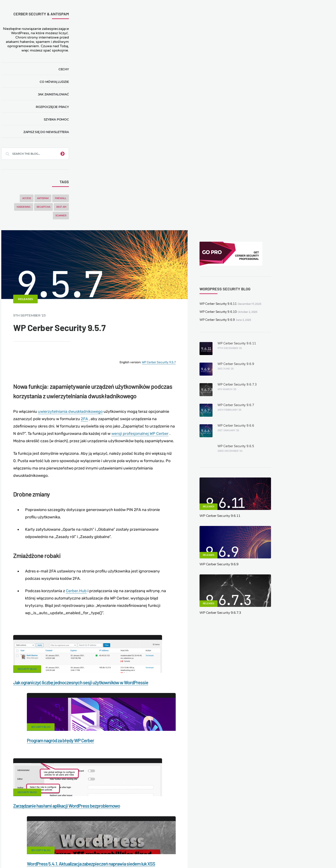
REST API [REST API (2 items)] (65, 211)
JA (223, 854)
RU (205, 854)
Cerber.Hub (156, 381)
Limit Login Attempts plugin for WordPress (97, 854)
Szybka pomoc (60, 124)
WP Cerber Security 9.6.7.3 (300, 154)
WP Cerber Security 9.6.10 (282, 82)
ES (195, 854)
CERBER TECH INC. (29, 842)
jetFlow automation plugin (165, 854)
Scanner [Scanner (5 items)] (65, 220)
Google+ (168, 611)
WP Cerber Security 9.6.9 (281, 90)
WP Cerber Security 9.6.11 (282, 74)
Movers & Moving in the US (57, 849)
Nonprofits (300, 842)
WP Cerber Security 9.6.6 (299, 195)
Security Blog (108, 460)
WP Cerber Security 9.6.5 (299, 216)
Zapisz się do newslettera (50, 136)
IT (214, 854)
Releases (107, 92)
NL (210, 854)
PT (218, 854)
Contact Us (60, 842)
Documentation (88, 842)
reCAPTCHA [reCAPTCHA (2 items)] (48, 211)
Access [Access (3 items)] (31, 203)
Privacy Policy (253, 842)
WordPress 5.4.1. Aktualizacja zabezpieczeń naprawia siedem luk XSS (205, 562)
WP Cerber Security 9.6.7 (299, 175)
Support (278, 842)
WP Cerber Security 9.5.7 (224, 152)
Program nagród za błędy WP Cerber (207, 473)
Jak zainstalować (58, 99)
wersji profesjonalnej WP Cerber (133, 229)
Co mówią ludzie (58, 86)
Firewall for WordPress (178, 842)
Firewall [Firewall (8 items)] (65, 203)
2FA (187, 207)
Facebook (134, 611)
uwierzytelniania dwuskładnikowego (152, 199)
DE (190, 854)
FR (200, 854)
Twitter (202, 611)
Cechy (68, 74)
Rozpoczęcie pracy (56, 111)
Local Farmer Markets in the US (105, 849)
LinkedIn (235, 611)
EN (185, 854)
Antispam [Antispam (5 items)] (47, 203)
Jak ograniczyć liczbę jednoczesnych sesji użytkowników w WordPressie (127, 481)
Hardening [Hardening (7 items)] (28, 211)
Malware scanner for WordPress (131, 842)
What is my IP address (219, 842)
